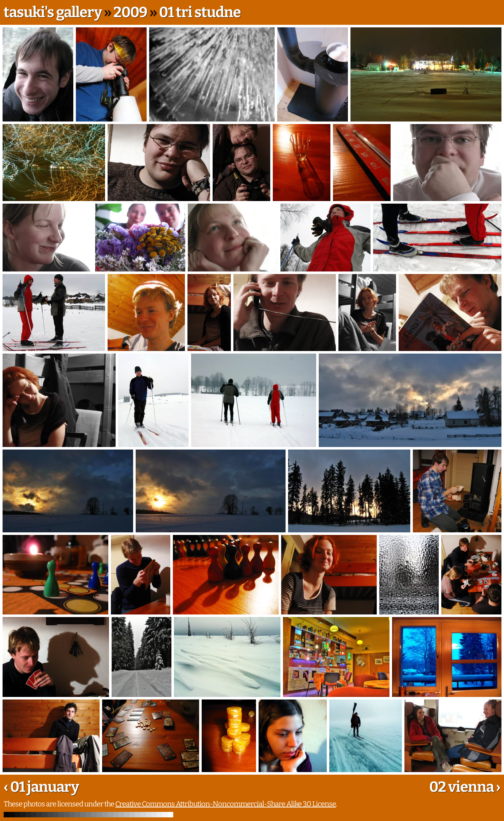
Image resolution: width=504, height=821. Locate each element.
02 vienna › (465, 787)
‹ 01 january (41, 787)
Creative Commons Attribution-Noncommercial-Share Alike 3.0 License (226, 804)
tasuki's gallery (53, 12)
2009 (130, 12)
